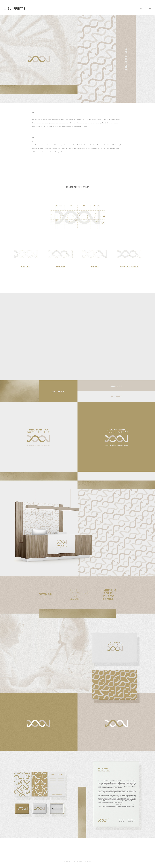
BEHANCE (88, 861)
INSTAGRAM (78, 861)
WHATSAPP (68, 861)
